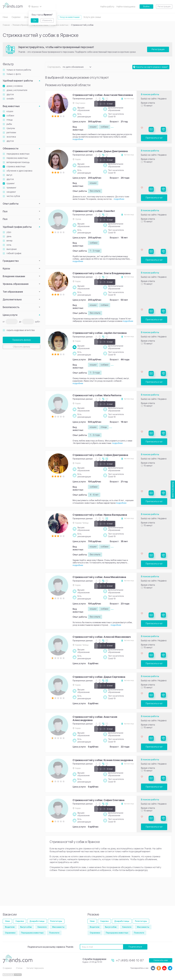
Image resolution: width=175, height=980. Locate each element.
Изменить (47, 20)
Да (35, 20)
